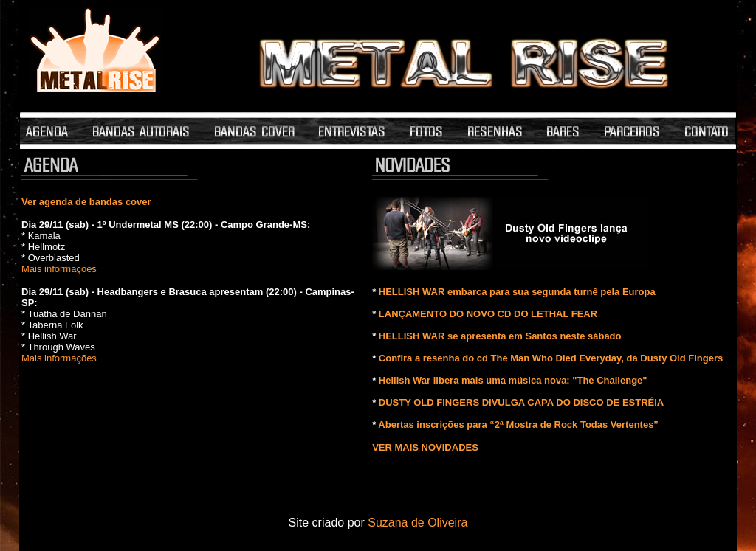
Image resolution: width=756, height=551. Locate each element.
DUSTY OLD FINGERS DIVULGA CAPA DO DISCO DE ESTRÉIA (521, 402)
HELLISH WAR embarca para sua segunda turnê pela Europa (517, 292)
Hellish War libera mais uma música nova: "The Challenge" (513, 380)
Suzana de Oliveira (417, 523)
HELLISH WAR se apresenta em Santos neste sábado (500, 336)
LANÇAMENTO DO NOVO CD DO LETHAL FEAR (488, 314)
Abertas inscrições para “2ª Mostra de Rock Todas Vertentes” (518, 424)
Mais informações (59, 269)
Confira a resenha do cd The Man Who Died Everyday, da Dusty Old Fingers (551, 358)
